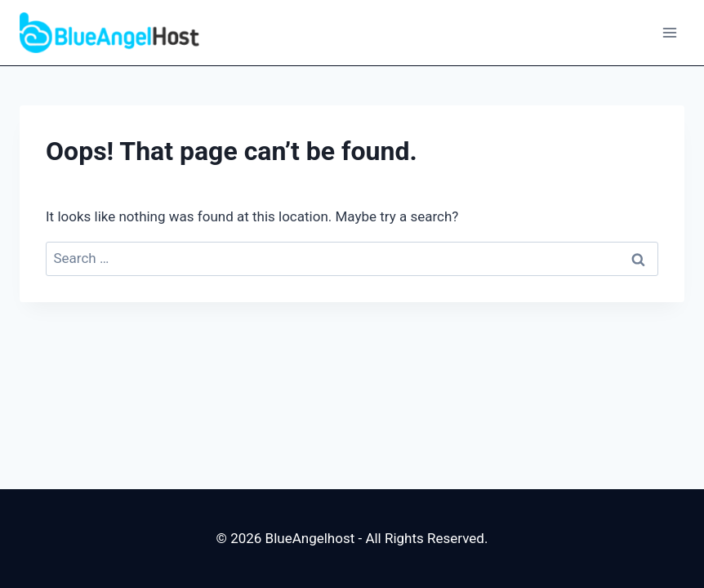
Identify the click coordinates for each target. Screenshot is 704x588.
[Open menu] (669, 32)
